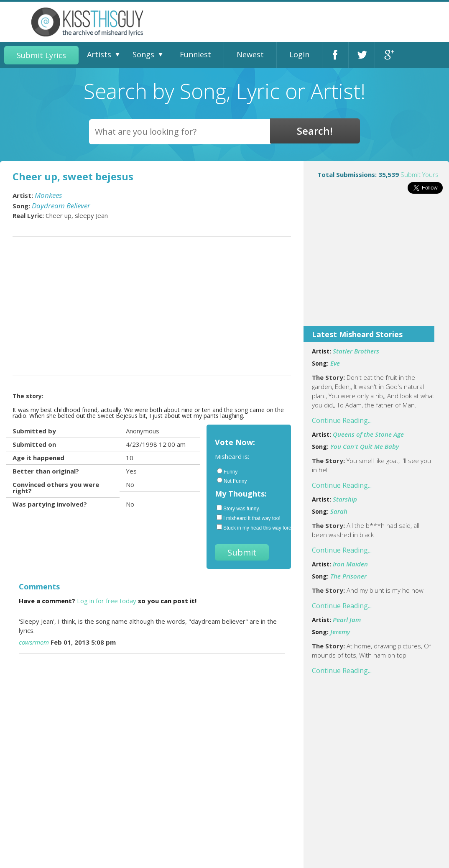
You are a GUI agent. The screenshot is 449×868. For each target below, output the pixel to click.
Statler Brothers (356, 351)
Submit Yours (420, 174)
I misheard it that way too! (249, 518)
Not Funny (232, 481)
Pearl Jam (347, 620)
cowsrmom (34, 642)
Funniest (195, 54)
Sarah (339, 511)
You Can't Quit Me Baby (365, 446)
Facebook (335, 55)
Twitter (362, 55)
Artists (99, 54)
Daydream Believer (61, 206)
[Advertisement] (376, 266)
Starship (345, 499)
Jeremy (340, 632)
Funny (227, 471)
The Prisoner (348, 576)
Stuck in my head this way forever (250, 527)
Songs (143, 54)
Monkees (48, 195)
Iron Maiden (350, 564)
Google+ (388, 55)
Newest (250, 54)
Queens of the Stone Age (368, 434)
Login (299, 54)
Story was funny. (238, 508)
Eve (335, 363)
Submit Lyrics (41, 55)
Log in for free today (107, 601)
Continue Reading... (342, 420)
